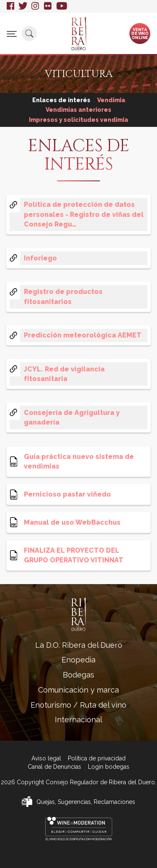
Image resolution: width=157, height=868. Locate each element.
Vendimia (111, 100)
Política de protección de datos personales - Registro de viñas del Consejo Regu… (84, 214)
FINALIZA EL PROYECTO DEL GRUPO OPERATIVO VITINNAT (74, 555)
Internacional (78, 720)
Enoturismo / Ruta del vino (78, 705)
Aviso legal (46, 758)
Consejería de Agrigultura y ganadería (72, 417)
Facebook (10, 6)
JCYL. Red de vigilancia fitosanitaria (64, 374)
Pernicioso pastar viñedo (67, 494)
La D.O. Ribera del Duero (79, 645)
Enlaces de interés (61, 100)
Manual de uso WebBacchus (72, 522)
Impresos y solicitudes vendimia (78, 120)
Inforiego (40, 258)
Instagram (36, 6)
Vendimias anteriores (78, 110)
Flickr (48, 6)
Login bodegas (109, 767)
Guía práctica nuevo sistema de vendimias (79, 461)
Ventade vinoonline (140, 33)
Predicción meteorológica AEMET (83, 335)
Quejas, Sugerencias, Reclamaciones (86, 802)
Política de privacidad (97, 758)
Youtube (62, 6)
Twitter (23, 6)
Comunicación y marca (78, 690)
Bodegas (78, 675)
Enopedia (78, 660)
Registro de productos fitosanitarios (63, 296)
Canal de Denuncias (54, 767)
